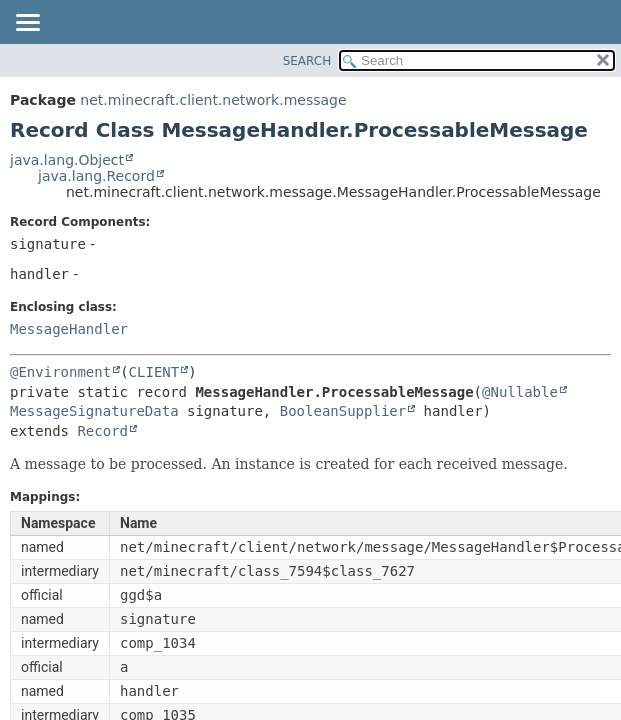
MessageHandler (69, 329)
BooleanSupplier (343, 411)
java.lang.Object (67, 160)
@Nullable (520, 392)
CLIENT (154, 372)
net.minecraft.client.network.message (213, 100)
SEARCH (307, 61)
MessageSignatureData (94, 411)
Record (102, 431)
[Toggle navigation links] (27, 24)
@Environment (60, 372)
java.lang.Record (96, 176)
